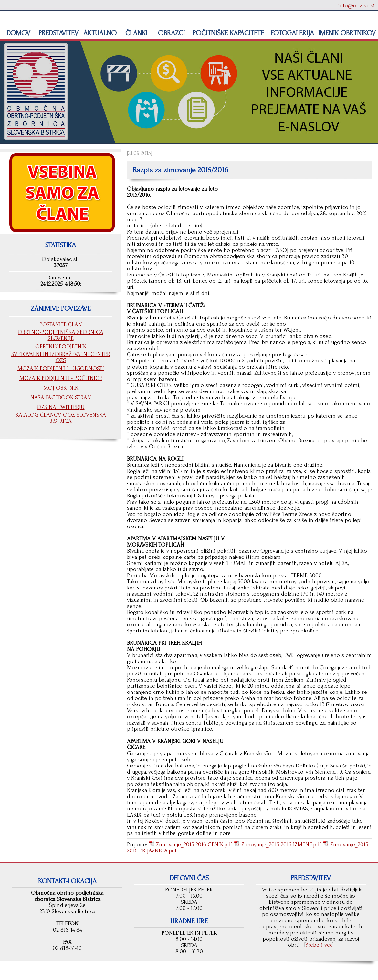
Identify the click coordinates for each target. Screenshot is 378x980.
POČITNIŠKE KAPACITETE (227, 33)
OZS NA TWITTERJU (61, 407)
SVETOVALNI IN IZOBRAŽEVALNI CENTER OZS (61, 357)
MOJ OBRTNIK (61, 388)
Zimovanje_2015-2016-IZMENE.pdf (280, 844)
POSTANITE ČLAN (61, 324)
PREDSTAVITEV (58, 33)
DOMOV (17, 33)
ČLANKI (135, 33)
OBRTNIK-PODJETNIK (61, 346)
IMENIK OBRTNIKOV (347, 33)
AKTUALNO (99, 33)
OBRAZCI (170, 33)
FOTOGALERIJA (291, 33)
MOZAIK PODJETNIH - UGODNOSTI (61, 368)
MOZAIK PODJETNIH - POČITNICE (61, 378)
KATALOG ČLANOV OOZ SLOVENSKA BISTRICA (61, 418)
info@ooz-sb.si (357, 6)
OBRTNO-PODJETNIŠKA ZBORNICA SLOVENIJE (61, 335)
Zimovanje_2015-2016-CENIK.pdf (193, 844)
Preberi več (319, 945)
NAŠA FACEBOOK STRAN (61, 397)
